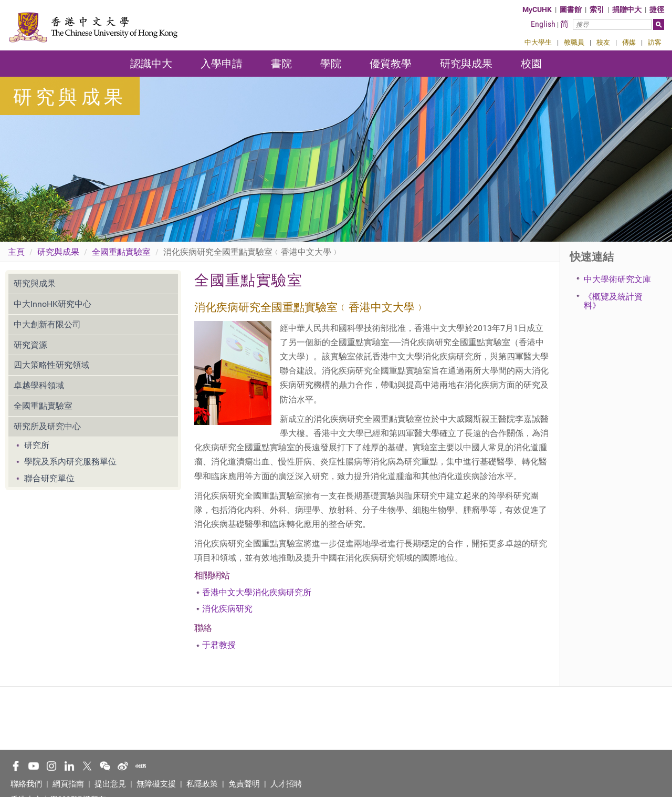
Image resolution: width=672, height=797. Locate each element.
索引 (597, 9)
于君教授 (219, 645)
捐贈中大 (627, 9)
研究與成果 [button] (466, 64)
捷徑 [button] (657, 9)
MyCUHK (537, 9)
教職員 (574, 42)
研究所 (37, 445)
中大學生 (538, 42)
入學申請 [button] (222, 64)
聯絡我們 (26, 784)
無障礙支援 (156, 784)
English (543, 24)
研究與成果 (58, 252)
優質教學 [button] (391, 64)
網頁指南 (68, 784)
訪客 (655, 42)
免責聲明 (244, 784)
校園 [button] (531, 64)
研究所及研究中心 (47, 426)
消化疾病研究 (227, 609)
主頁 (16, 252)
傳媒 (629, 42)
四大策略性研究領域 (51, 365)
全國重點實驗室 (121, 252)
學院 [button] (331, 64)
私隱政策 (202, 784)
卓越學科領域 (39, 385)
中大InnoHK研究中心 (52, 304)
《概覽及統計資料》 (613, 301)
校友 (603, 42)
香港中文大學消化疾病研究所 (257, 592)
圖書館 (571, 9)
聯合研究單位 (49, 478)
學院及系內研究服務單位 (70, 462)
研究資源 (30, 345)
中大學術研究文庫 (617, 279)
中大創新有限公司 (47, 324)
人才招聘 (286, 784)
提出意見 (110, 784)
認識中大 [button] (151, 64)
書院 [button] (281, 64)
